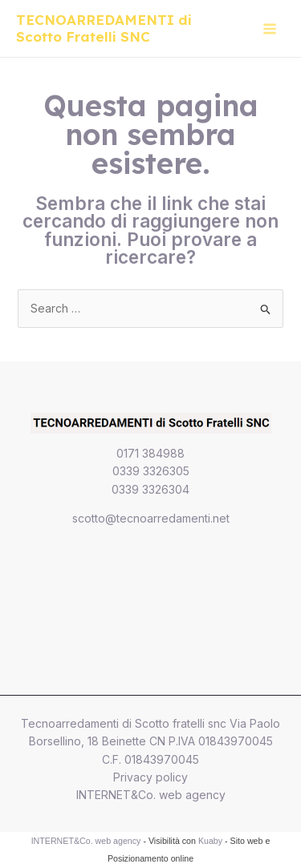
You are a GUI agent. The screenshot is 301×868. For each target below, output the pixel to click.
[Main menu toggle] (269, 28)
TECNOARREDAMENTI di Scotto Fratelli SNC (104, 28)
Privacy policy (150, 777)
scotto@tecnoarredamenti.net (151, 518)
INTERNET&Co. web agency (151, 795)
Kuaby (210, 841)
